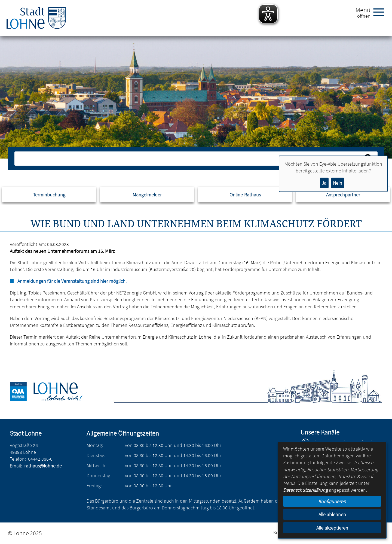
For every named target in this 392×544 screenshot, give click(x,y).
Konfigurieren (332, 501)
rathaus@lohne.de (43, 466)
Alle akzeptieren (332, 528)
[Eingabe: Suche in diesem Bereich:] (190, 159)
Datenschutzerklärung (305, 490)
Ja (324, 183)
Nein (338, 183)
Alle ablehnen (332, 514)
